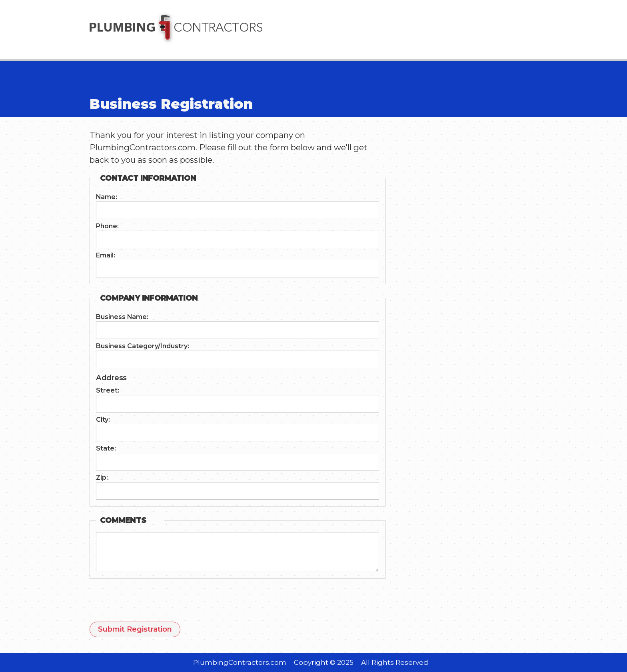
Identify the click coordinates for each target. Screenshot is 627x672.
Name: (107, 197)
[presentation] (150, 602)
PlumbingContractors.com (240, 662)
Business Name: (122, 317)
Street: (108, 391)
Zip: (102, 478)
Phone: (107, 226)
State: (106, 449)
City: (103, 420)
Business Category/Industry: (143, 346)
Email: (106, 255)
